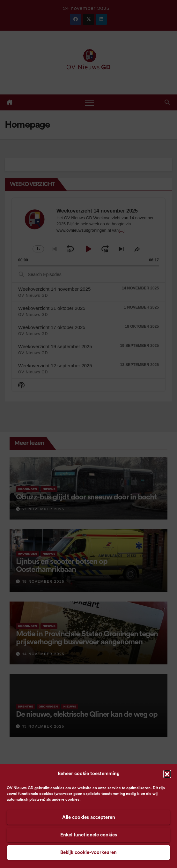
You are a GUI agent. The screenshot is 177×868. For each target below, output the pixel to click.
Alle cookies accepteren (89, 817)
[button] (167, 774)
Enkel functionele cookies (89, 835)
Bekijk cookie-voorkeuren (88, 853)
